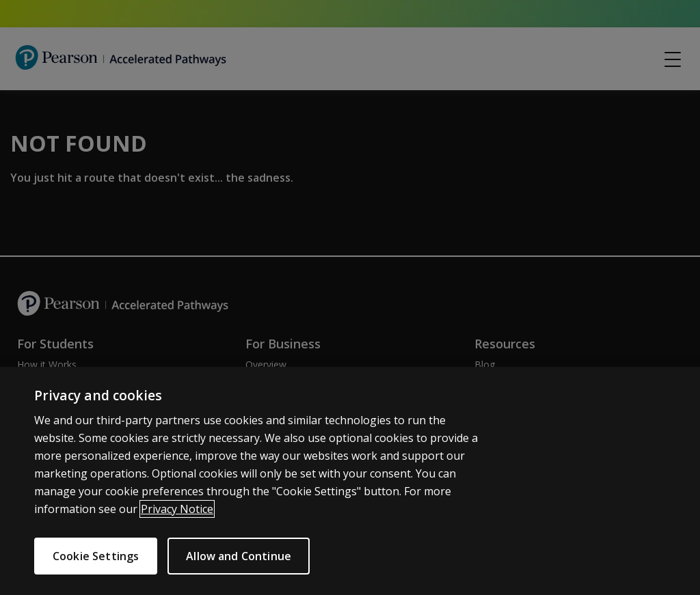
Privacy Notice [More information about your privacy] (177, 515)
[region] (350, 484)
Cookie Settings (96, 556)
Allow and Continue (245, 556)
